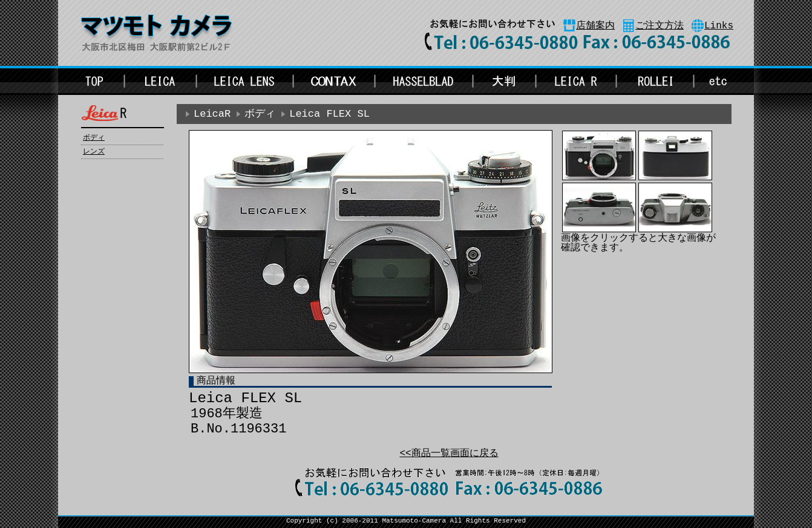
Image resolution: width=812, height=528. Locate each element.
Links (719, 26)
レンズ (94, 152)
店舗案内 (595, 26)
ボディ (94, 138)
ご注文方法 (660, 26)
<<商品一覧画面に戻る (449, 454)
